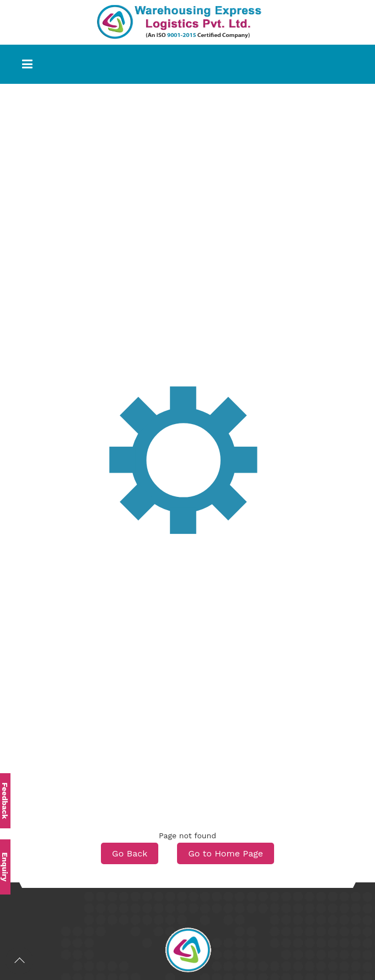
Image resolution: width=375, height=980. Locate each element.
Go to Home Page (226, 853)
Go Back (130, 853)
